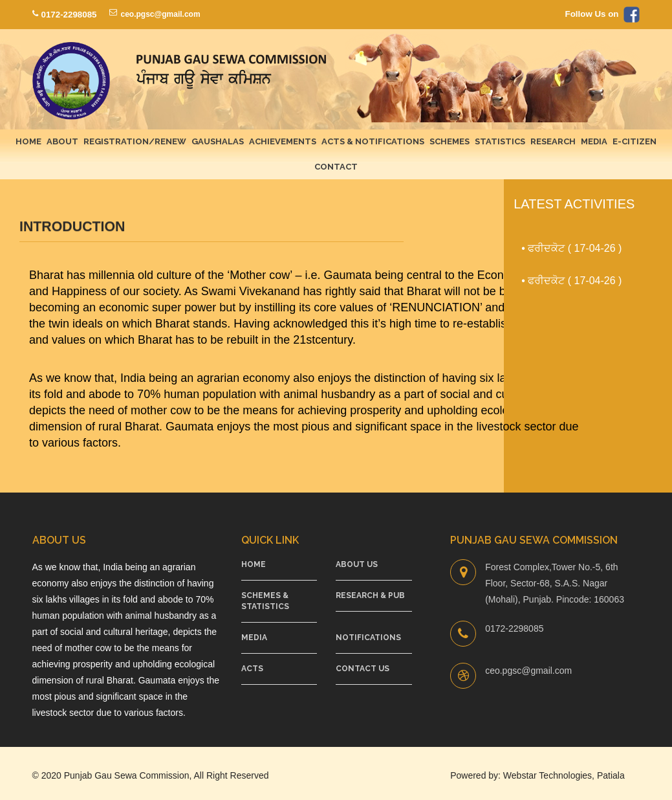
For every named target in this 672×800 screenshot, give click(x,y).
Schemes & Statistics (265, 601)
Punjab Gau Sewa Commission (127, 775)
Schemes (450, 141)
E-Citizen (634, 141)
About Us (357, 564)
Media (594, 141)
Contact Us (363, 669)
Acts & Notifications (373, 141)
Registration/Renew (135, 141)
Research (553, 141)
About (62, 141)
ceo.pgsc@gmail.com (160, 14)
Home (28, 141)
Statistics (500, 141)
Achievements (283, 141)
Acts (252, 669)
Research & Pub (370, 595)
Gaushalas (218, 141)
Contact (336, 167)
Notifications (368, 638)
